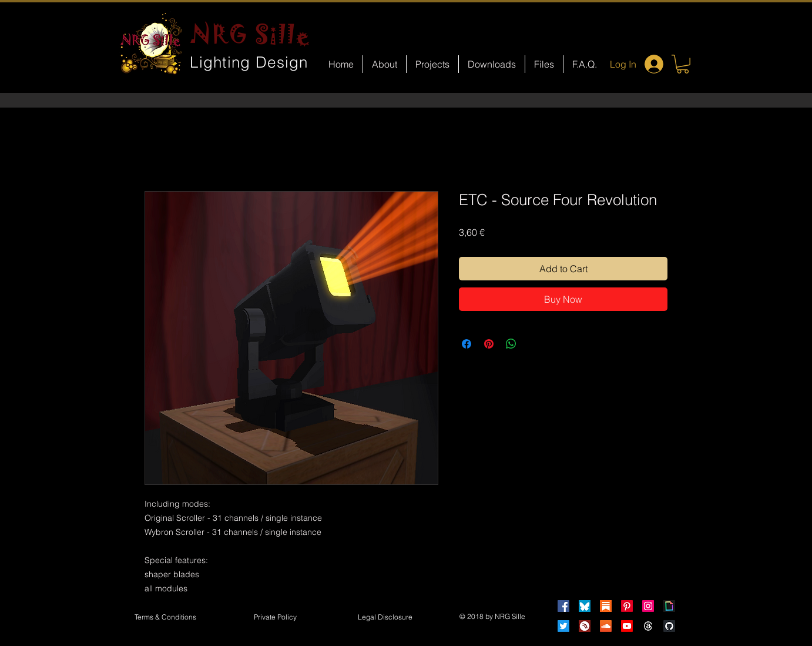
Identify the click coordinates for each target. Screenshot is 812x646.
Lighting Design (249, 62)
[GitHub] (669, 626)
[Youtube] (627, 626)
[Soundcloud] (606, 626)
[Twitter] (563, 626)
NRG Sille (251, 34)
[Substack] (606, 606)
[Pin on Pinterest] (489, 344)
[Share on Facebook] (467, 344)
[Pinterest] (627, 606)
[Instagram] (648, 606)
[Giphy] (669, 606)
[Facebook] (563, 606)
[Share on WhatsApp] (511, 344)
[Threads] (648, 626)
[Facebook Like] (417, 503)
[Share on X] (533, 344)
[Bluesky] (585, 606)
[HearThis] (585, 626)
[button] (683, 64)
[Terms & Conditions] (165, 618)
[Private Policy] (275, 618)
